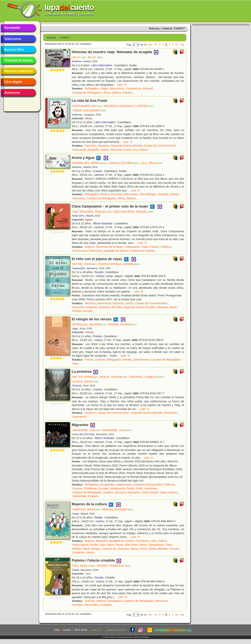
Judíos (105, 150)
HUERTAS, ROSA (86, 509)
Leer (122, 85)
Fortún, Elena (148, 549)
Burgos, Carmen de (104, 549)
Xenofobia (151, 488)
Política (154, 247)
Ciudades (106, 605)
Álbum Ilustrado (103, 223)
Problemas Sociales (96, 488)
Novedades (18, 28)
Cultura (162, 541)
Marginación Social (122, 488)
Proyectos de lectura (18, 60)
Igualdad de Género (117, 251)
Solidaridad (79, 496)
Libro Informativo (102, 65)
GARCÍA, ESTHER (124, 163)
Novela (99, 272)
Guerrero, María (128, 549)
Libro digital (18, 82)
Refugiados (92, 88)
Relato (99, 517)
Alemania (116, 150)
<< (156, 45)
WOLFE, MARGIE (113, 377)
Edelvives (77, 115)
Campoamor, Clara (137, 247)
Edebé (76, 570)
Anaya (76, 514)
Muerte (173, 492)
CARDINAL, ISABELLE (146, 377)
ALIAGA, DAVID (85, 382)
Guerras (100, 360)
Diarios (144, 150)
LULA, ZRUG (151, 163)
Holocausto (79, 150)
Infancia (101, 601)
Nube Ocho (78, 216)
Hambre (108, 492)
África (107, 93)
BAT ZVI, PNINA (85, 377)
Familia (174, 194)
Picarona (77, 386)
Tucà (88, 574)
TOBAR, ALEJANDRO (89, 110)
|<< (151, 45)
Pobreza (170, 485)
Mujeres (90, 247)
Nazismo (104, 146)
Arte (154, 541)
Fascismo (91, 146)
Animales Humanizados (148, 485)
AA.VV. (79, 57)
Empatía (93, 496)
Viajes (104, 88)
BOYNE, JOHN (85, 264)
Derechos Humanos (85, 307)
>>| (182, 45)
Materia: (52, 38)
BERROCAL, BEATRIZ (89, 324)
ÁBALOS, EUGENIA (118, 509)
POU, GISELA (84, 566)
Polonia (77, 311)
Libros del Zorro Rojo (83, 434)
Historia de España (143, 251)
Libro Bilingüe (148, 194)
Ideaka (89, 118)
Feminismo (96, 251)
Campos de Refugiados (87, 93)
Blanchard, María (136, 545)
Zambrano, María (83, 552)
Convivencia (133, 88)
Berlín (174, 307)
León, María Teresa (111, 545)
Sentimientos (141, 360)
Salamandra (79, 268)
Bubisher (77, 61)
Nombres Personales (85, 605)
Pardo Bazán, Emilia (85, 545)
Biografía (94, 150)
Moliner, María (81, 549)
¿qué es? (96, 630)
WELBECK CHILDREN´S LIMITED (129, 106)
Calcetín (90, 332)
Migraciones (124, 485)
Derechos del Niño (110, 307)
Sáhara (116, 93)
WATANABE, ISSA (87, 430)
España (128, 93)
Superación (79, 417)
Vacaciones (117, 88)
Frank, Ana (131, 150)
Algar (75, 329)
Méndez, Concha (169, 549)
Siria (75, 363)
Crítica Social (150, 492)
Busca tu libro (18, 50)
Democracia (80, 251)
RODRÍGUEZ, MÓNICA (90, 163)
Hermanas (79, 198)
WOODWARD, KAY (87, 106)
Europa (88, 311)
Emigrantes (108, 485)
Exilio (139, 488)
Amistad (148, 88)
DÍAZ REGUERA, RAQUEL (92, 212)
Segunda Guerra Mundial (127, 146)
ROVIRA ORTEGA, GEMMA (119, 264)
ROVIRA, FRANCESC (114, 566)
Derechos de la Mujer (110, 247)
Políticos (166, 247)
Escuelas (117, 194)
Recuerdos (131, 194)
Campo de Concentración (160, 146)
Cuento (97, 171)
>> (177, 45)
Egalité (89, 220)
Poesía (97, 336)
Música (105, 194)
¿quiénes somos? (116, 630)
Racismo (90, 303)
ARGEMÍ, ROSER (122, 324)
